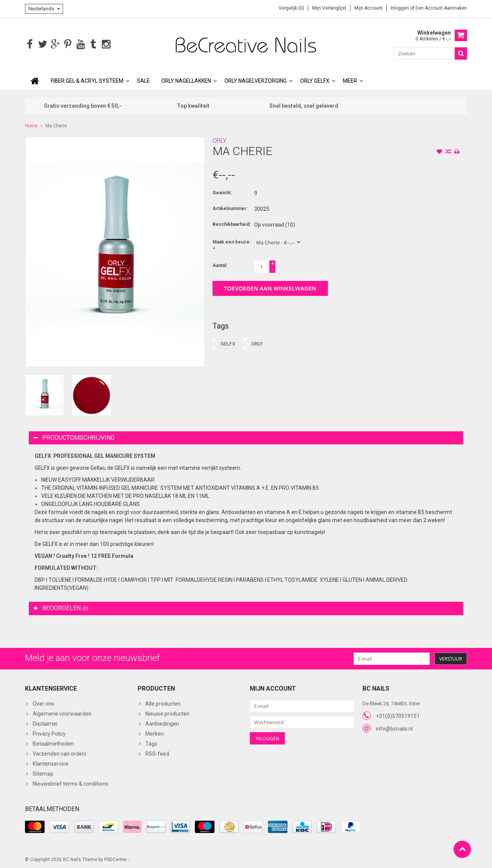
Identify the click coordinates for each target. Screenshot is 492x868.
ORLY (219, 140)
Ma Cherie (56, 125)
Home (31, 125)
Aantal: (220, 265)
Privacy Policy (49, 733)
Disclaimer (45, 723)
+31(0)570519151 (398, 715)
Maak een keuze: (232, 245)
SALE (143, 80)
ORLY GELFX (315, 80)
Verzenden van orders (60, 753)
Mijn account (368, 8)
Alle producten (163, 703)
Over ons (43, 703)
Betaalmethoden (53, 743)
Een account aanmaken (441, 8)
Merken (155, 733)
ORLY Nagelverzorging (256, 80)
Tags (151, 743)
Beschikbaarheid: (232, 224)
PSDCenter (116, 859)
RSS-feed (157, 753)
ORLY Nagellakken (186, 80)
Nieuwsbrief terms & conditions (71, 783)
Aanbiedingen (162, 723)
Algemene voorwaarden (62, 713)
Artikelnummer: (230, 208)
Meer (350, 80)
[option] (45, 395)
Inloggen (400, 8)
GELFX (228, 343)
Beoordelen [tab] (61, 607)
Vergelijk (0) (291, 8)
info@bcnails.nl (394, 728)
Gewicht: (222, 192)
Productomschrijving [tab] (74, 437)
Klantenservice (51, 763)
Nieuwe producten (167, 713)
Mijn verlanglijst (329, 8)
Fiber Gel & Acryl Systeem (87, 80)
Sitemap (43, 773)
